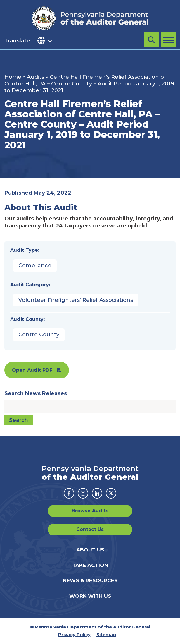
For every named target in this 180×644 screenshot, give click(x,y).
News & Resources (90, 580)
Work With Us (90, 596)
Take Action (90, 565)
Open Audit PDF (32, 370)
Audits (36, 77)
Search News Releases (36, 393)
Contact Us (90, 529)
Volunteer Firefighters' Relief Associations (76, 300)
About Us (90, 550)
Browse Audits (90, 511)
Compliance (35, 266)
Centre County (39, 335)
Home (13, 77)
